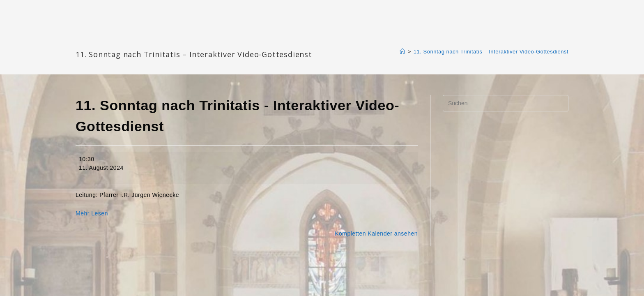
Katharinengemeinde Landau (146, 41)
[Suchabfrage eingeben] (506, 103)
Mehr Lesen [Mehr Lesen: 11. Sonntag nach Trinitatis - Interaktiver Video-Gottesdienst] (92, 213)
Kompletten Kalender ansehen (376, 234)
